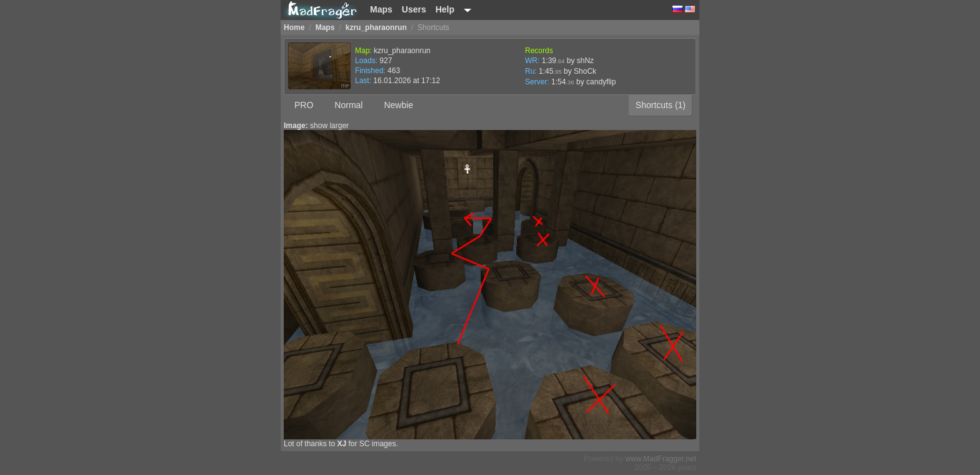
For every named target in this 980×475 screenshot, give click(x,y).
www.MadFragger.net (661, 459)
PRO (304, 105)
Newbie (398, 105)
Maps (381, 9)
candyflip (601, 82)
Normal (348, 105)
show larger (329, 126)
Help (445, 9)
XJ (342, 444)
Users (414, 9)
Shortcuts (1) (661, 105)
